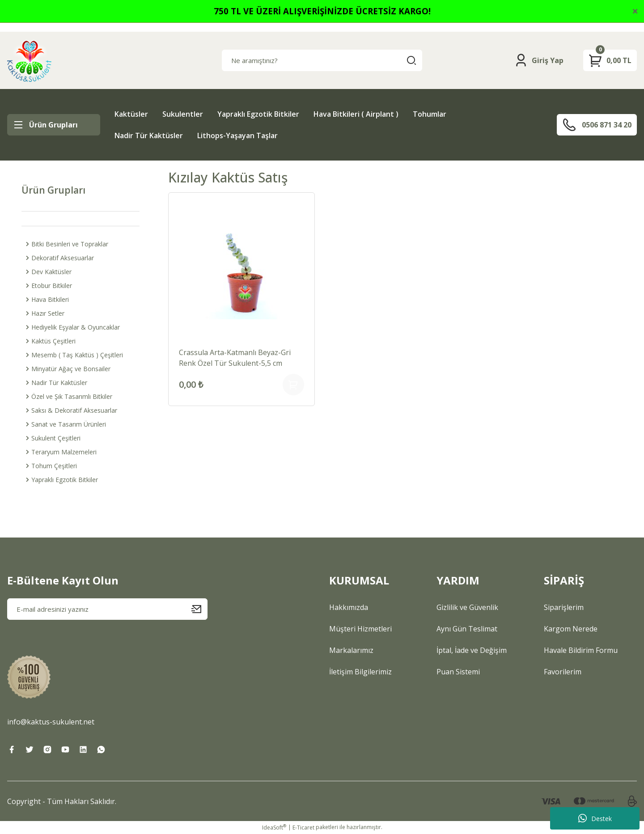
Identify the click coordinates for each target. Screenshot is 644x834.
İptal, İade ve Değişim (472, 650)
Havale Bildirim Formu (581, 650)
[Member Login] (539, 60)
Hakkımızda (349, 607)
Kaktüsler (131, 114)
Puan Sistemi (458, 672)
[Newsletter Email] (107, 609)
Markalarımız (351, 650)
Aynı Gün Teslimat (467, 629)
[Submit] (199, 609)
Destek (595, 818)
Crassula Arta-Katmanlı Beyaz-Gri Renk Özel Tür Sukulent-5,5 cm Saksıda (235, 358)
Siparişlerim (564, 607)
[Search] (322, 60)
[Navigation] (54, 125)
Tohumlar (430, 114)
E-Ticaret (303, 828)
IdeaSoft (274, 828)
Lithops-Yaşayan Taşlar (237, 135)
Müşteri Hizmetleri (360, 629)
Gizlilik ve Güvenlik (467, 607)
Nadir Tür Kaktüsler (149, 135)
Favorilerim (563, 672)
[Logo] (29, 60)
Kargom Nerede (571, 629)
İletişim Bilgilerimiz (360, 672)
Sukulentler (183, 114)
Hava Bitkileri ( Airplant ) (356, 114)
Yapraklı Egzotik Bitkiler (258, 114)
